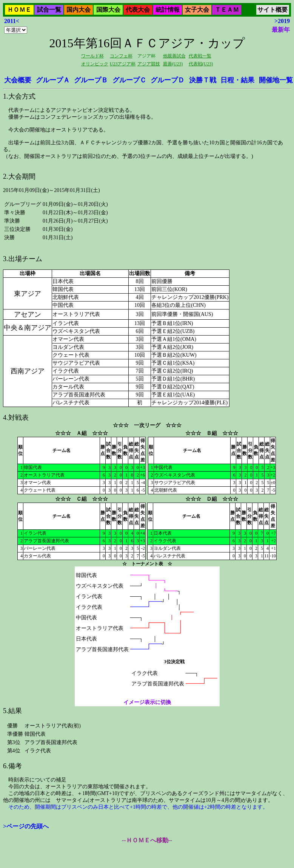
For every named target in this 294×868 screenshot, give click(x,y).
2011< (12, 21)
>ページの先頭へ (26, 826)
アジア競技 (149, 64)
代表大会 (138, 10)
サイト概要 (272, 10)
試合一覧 (49, 10)
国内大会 (79, 10)
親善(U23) (173, 64)
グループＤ (168, 80)
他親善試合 (174, 56)
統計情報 (168, 10)
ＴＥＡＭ (227, 10)
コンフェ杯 (121, 56)
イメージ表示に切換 (147, 702)
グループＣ (129, 80)
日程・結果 (237, 80)
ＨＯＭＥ (19, 10)
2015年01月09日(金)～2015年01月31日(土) (147, 413)
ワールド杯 (92, 56)
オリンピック (95, 64)
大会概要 (18, 80)
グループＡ (53, 80)
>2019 (282, 21)
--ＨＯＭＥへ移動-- (147, 840)
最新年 (281, 30)
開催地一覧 (276, 80)
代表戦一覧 (200, 56)
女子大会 (197, 10)
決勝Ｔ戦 (203, 80)
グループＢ (91, 80)
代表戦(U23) (201, 64)
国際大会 (108, 10)
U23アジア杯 (123, 64)
